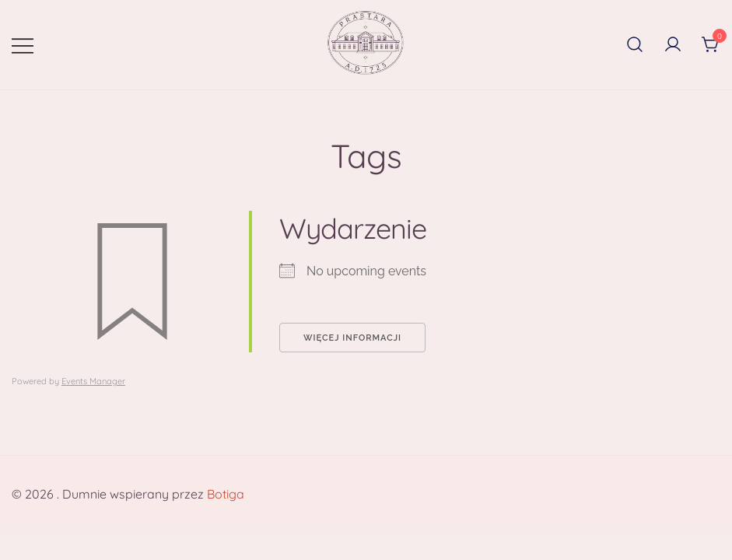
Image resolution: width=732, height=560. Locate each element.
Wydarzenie (353, 228)
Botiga (226, 494)
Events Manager (93, 381)
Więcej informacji (352, 338)
